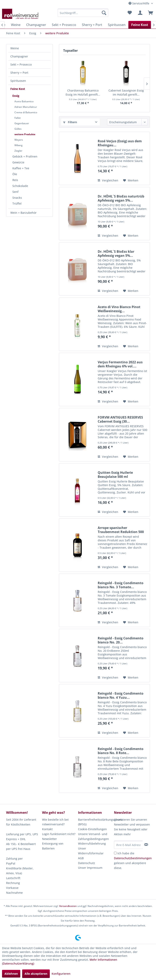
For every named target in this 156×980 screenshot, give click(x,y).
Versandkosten (68, 906)
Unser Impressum (90, 868)
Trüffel (17, 203)
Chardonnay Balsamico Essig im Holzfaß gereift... (83, 92)
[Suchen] (104, 13)
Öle (15, 174)
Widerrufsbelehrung (92, 843)
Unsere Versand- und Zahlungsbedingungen (93, 836)
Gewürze (18, 162)
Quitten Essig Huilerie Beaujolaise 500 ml (115, 475)
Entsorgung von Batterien (53, 846)
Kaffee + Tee (21, 168)
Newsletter (49, 839)
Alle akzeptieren (36, 974)
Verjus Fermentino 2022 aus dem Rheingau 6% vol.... (120, 364)
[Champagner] (36, 25)
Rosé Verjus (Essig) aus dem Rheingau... (120, 143)
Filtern (70, 122)
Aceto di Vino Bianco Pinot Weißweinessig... (119, 309)
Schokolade (20, 186)
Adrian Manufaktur (26, 107)
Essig (16, 96)
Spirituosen (18, 81)
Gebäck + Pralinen (25, 156)
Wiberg (18, 145)
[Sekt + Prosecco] (64, 25)
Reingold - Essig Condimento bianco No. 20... (121, 640)
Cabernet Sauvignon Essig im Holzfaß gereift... (126, 92)
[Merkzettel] (130, 13)
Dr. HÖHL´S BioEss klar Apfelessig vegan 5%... (116, 254)
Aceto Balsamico (24, 101)
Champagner (19, 56)
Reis (15, 180)
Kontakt (47, 829)
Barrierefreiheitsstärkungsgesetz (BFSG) (95, 822)
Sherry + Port (19, 73)
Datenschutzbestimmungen (133, 858)
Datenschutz (87, 863)
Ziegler (18, 151)
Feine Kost (18, 89)
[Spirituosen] (117, 25)
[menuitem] (83, 13)
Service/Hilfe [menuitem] (139, 3)
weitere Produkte (25, 134)
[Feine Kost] (140, 25)
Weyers (19, 140)
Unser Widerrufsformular (91, 851)
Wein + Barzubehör (23, 213)
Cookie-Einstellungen (92, 829)
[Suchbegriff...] (83, 13)
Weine (15, 48)
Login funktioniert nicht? (59, 834)
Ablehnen (11, 974)
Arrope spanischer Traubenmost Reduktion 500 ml (121, 530)
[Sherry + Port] (92, 25)
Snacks (17, 198)
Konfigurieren (61, 974)
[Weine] (16, 25)
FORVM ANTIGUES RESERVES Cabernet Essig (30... (120, 419)
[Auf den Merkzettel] (131, 180)
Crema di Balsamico (26, 112)
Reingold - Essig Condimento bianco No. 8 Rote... (121, 751)
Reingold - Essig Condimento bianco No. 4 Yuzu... (121, 695)
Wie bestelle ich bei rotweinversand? (55, 822)
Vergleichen (108, 180)
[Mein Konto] (140, 13)
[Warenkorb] (149, 13)
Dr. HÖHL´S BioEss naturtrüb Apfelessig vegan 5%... (121, 198)
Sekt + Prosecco (21, 64)
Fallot (18, 118)
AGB (81, 858)
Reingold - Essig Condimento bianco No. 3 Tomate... (121, 585)
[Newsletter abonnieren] (146, 845)
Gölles (18, 129)
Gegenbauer (22, 123)
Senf (15, 192)
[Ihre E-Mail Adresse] (128, 845)
